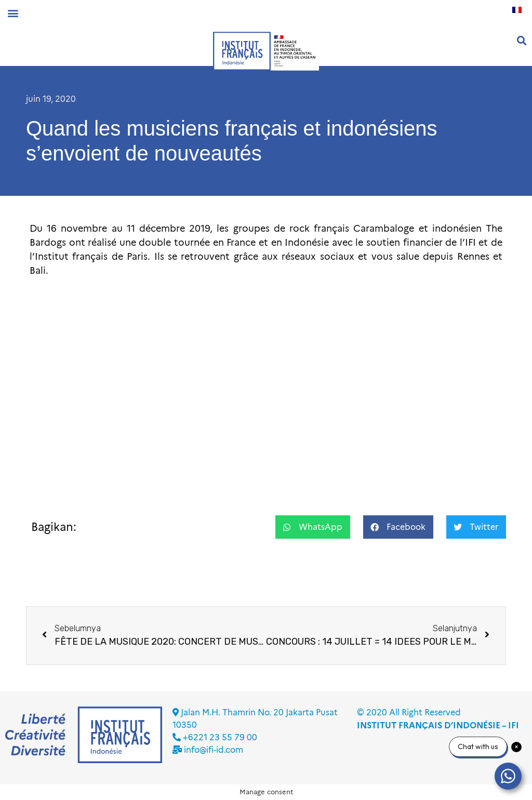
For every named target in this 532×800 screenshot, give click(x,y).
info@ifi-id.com (214, 750)
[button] (13, 13)
